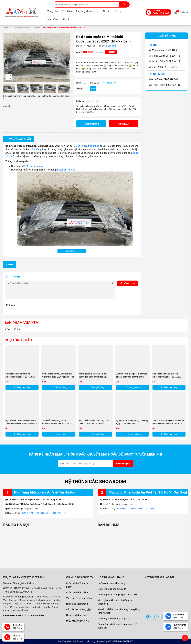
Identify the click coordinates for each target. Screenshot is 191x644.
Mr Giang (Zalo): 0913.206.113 (164, 56)
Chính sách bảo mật (76, 615)
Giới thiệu (67, 11)
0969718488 (122, 509)
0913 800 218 (28, 513)
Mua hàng (53, 19)
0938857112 (151, 509)
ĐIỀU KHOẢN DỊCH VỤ (78, 621)
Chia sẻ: (7, 106)
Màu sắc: (95, 83)
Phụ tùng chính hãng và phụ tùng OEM (117, 595)
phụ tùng (94, 146)
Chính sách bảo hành (77, 592)
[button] (67, 57)
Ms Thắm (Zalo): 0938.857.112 (165, 85)
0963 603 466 (43, 513)
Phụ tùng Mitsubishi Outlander (27, 28)
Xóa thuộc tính (110, 83)
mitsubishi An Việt (66, 170)
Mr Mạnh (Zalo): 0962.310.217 (164, 50)
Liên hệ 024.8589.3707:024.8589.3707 (24, 616)
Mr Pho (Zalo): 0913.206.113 (163, 67)
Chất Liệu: (81, 83)
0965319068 (136, 509)
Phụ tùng (36, 149)
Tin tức (107, 11)
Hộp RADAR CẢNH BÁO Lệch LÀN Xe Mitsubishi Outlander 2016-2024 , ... (22, 423)
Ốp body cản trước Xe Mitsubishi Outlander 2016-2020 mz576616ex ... (58, 377)
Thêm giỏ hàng (91, 124)
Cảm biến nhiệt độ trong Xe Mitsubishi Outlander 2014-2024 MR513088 (20, 377)
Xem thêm (72, 251)
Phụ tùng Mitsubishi (87, 11)
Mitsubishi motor (35, 166)
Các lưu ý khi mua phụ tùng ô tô (114, 619)
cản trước (81, 146)
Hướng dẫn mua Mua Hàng (112, 583)
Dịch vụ (118, 11)
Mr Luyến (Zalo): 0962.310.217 (165, 61)
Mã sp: (79, 46)
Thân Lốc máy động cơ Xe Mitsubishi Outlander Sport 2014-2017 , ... (57, 423)
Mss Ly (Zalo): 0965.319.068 (163, 79)
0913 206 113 (59, 513)
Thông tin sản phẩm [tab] (19, 139)
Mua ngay (124, 124)
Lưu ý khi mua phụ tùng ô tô (112, 589)
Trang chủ (53, 11)
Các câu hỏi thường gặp (78, 609)
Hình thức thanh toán (77, 604)
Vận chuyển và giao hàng (79, 598)
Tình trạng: (102, 46)
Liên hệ (66, 19)
